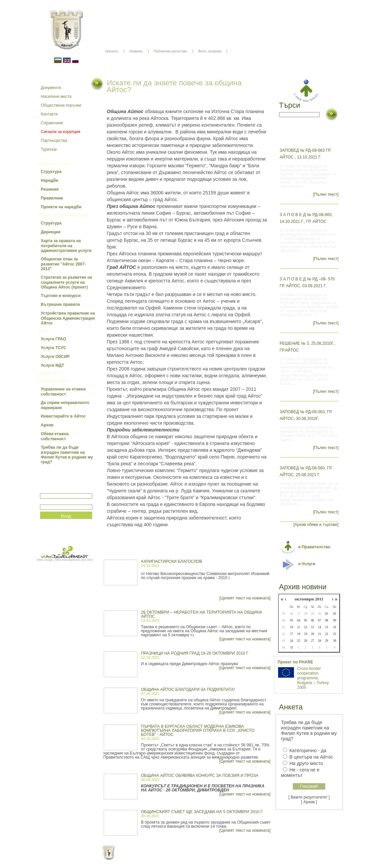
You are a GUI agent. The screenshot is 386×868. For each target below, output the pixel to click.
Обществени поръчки (61, 105)
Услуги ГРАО (54, 339)
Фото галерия (210, 51)
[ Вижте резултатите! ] (309, 797)
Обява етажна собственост (55, 436)
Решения (50, 189)
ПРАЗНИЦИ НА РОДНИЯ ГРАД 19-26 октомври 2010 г (195, 653)
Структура (51, 172)
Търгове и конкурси (61, 296)
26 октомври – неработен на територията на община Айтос (202, 614)
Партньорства (54, 141)
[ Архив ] (309, 802)
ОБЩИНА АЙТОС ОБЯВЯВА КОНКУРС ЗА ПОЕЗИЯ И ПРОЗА (200, 776)
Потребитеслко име (60, 491)
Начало (112, 51)
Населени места (56, 97)
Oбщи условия (167, 858)
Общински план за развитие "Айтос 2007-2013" (63, 264)
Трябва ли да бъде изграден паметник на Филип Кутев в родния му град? (67, 455)
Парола (47, 502)
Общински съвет (54, 164)
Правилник (52, 198)
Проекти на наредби (61, 207)
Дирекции (51, 232)
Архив (47, 425)
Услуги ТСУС (54, 348)
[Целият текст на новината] (245, 598)
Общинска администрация (64, 215)
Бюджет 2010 (51, 374)
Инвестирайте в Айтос (63, 416)
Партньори (199, 858)
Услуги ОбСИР (55, 357)
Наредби (50, 181)
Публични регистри (170, 51)
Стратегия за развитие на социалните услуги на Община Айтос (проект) (67, 282)
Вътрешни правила (61, 304)
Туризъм (49, 149)
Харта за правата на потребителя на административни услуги (66, 246)
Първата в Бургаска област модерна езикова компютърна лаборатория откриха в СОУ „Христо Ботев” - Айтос (198, 731)
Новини (136, 51)
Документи (51, 88)
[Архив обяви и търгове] (316, 525)
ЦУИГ (44, 331)
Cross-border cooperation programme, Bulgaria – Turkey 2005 (313, 678)
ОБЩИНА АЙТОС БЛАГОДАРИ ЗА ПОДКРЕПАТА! (188, 690)
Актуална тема (52, 381)
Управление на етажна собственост (63, 392)
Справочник (52, 123)
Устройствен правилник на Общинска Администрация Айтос (68, 318)
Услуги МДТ (53, 365)
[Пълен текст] (326, 194)
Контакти (49, 114)
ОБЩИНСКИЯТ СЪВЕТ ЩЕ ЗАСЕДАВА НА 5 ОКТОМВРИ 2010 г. (202, 812)
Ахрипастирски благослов (172, 562)
